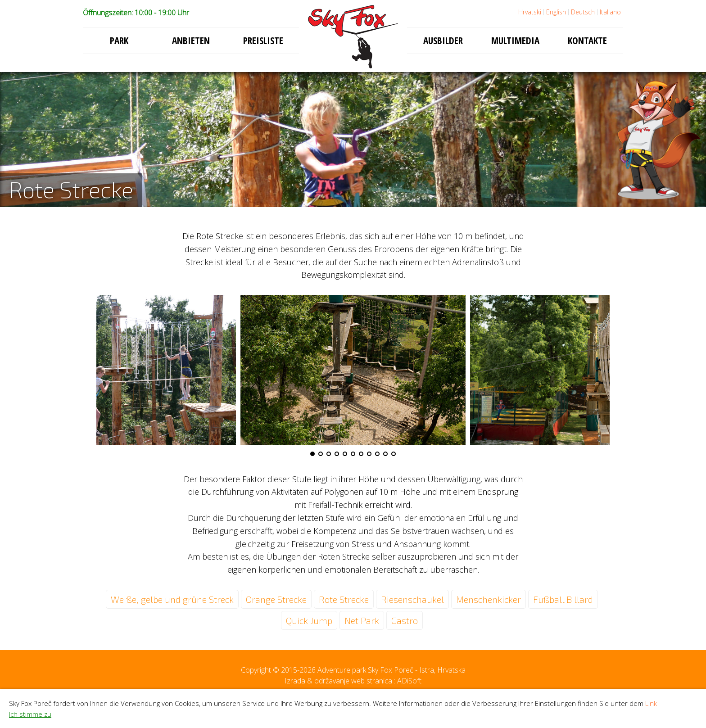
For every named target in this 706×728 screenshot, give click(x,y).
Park (119, 41)
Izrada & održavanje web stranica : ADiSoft (353, 681)
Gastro (405, 620)
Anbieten (191, 41)
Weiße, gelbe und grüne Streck (172, 599)
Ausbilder (443, 41)
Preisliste (263, 41)
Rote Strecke (344, 599)
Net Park (362, 620)
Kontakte (587, 41)
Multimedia (515, 41)
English (556, 12)
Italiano (610, 12)
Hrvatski (530, 12)
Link (651, 703)
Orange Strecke (276, 599)
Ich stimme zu (30, 714)
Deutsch (583, 12)
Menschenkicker (489, 599)
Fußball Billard (563, 599)
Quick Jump (309, 620)
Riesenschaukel (412, 599)
